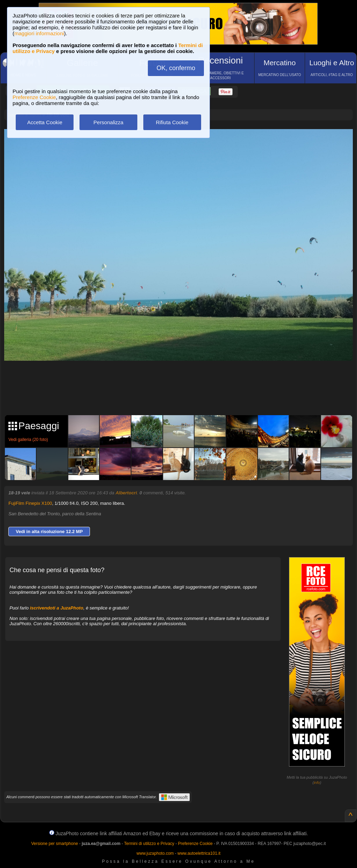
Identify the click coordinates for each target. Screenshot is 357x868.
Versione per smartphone (54, 844)
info (317, 783)
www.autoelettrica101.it (199, 853)
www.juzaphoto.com (155, 853)
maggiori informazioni (39, 33)
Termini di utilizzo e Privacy (149, 844)
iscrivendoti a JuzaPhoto (57, 608)
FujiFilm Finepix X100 (30, 503)
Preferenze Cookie (34, 97)
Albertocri (126, 493)
